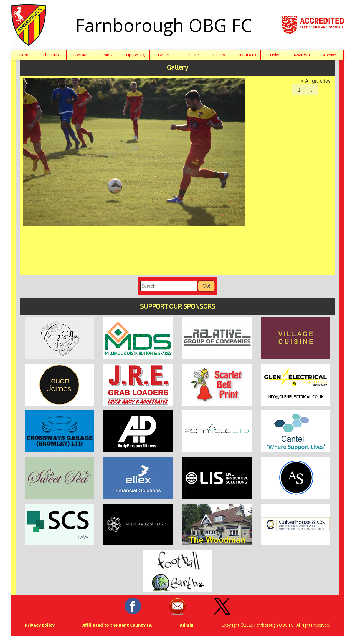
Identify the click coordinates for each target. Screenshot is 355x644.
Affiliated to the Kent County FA (117, 625)
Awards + (302, 55)
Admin (187, 625)
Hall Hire (191, 55)
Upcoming (136, 55)
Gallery (219, 55)
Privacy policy (40, 625)
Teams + (108, 55)
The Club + (52, 55)
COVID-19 (247, 55)
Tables (163, 55)
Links (274, 55)
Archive (330, 55)
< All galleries (316, 81)
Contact (80, 55)
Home (25, 55)
